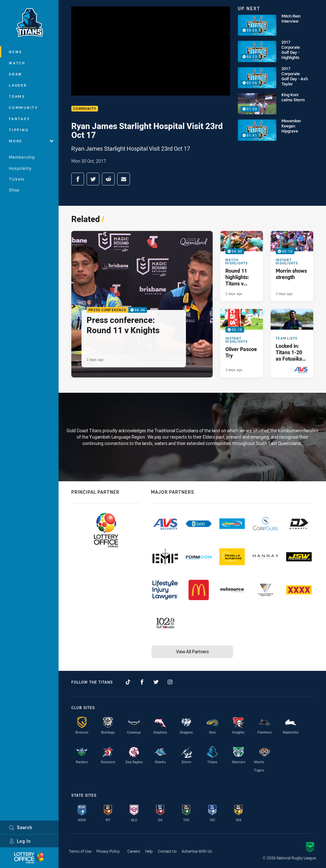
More (31, 141)
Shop (14, 190)
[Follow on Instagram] (170, 682)
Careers (134, 851)
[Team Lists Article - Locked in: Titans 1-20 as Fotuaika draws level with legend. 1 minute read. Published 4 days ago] (292, 343)
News (16, 52)
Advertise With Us (197, 851)
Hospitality (20, 168)
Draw (16, 74)
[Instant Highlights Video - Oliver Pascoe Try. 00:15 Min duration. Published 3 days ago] (242, 343)
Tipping (19, 130)
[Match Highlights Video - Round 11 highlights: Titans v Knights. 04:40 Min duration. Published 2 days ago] (242, 266)
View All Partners (192, 652)
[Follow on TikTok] (128, 682)
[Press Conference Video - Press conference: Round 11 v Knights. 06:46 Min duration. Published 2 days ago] (142, 304)
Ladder (18, 85)
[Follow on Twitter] (156, 682)
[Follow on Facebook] (142, 682)
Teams (17, 96)
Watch (17, 63)
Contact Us (167, 851)
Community (24, 108)
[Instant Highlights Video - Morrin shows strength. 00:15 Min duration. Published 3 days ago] (292, 266)
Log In (20, 841)
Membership (22, 157)
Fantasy (19, 119)
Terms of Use (80, 851)
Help (149, 851)
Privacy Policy (108, 851)
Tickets (17, 179)
